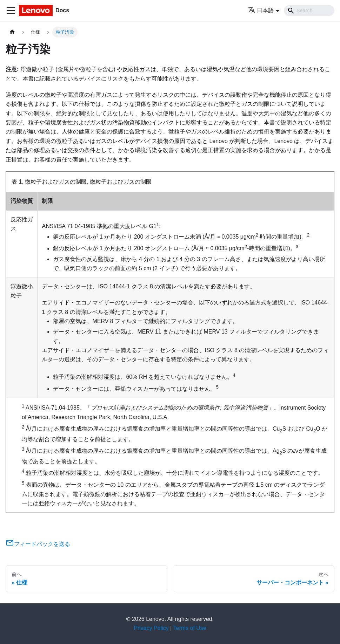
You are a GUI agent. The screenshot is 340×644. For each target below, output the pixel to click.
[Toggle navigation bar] (11, 11)
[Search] (309, 11)
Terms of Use (190, 628)
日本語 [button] (261, 10)
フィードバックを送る (38, 544)
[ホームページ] (12, 32)
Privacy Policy (151, 628)
